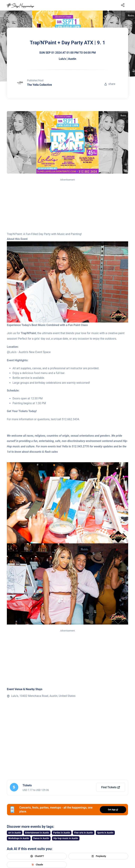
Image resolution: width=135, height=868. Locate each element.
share (110, 84)
